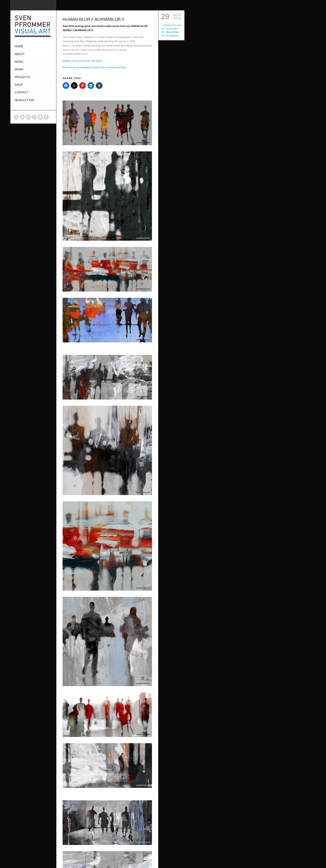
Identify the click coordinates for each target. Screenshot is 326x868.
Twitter (22, 117)
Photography (172, 36)
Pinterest (28, 117)
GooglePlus (34, 117)
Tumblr (46, 117)
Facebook (16, 117)
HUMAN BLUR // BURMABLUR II (93, 19)
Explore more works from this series (82, 61)
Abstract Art (170, 25)
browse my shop (117, 67)
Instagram (40, 117)
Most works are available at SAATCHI (83, 67)
